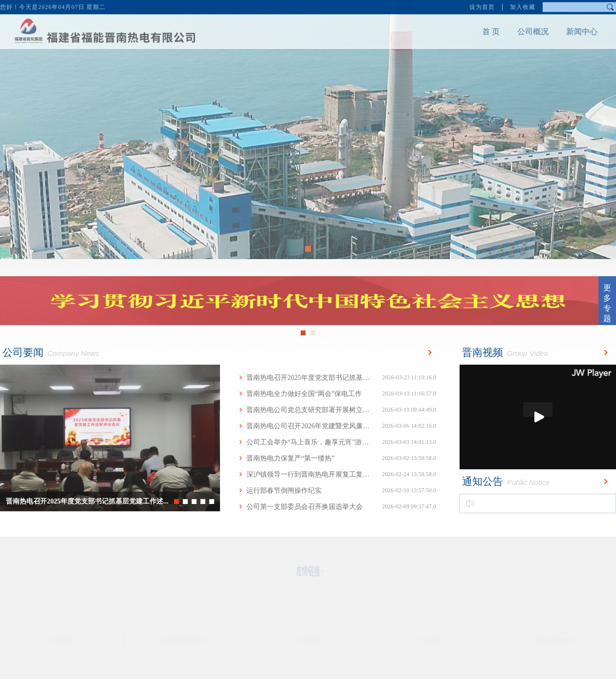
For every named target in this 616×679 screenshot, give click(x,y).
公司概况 (527, 32)
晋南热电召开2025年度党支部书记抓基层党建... (337, 378)
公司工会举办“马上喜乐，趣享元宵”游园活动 (337, 442)
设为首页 (482, 6)
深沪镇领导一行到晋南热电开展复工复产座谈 (337, 474)
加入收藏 (523, 6)
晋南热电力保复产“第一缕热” (337, 458)
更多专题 (607, 303)
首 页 (485, 32)
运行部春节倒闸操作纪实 (337, 491)
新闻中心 (576, 32)
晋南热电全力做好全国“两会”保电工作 (337, 394)
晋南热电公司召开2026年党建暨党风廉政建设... (337, 426)
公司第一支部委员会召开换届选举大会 (337, 507)
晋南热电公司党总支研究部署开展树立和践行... (337, 410)
